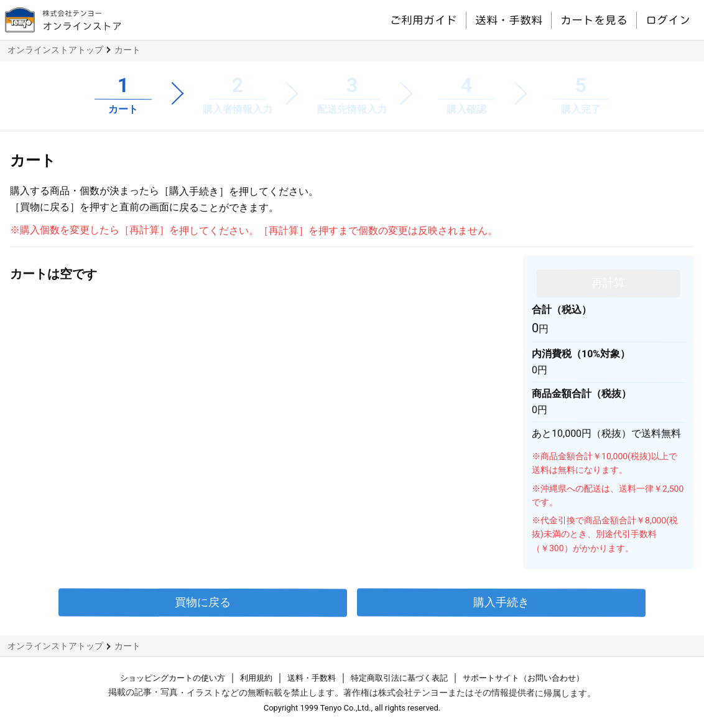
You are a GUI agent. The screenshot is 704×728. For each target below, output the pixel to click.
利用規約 (256, 678)
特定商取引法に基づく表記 (399, 678)
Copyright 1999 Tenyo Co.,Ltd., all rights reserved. (352, 708)
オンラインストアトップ (55, 50)
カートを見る (594, 20)
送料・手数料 (509, 20)
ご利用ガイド (424, 19)
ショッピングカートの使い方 (173, 678)
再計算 (608, 282)
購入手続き (501, 602)
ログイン (668, 20)
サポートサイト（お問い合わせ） (523, 678)
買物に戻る (203, 602)
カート (127, 50)
